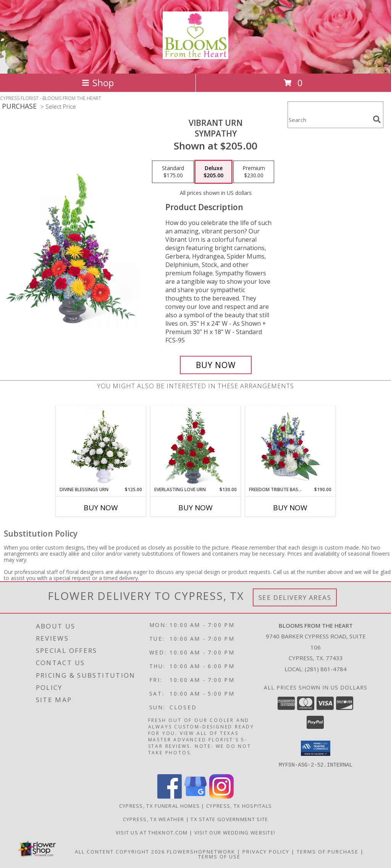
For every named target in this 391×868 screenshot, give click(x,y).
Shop (98, 83)
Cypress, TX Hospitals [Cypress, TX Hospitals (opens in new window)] (239, 805)
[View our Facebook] (170, 796)
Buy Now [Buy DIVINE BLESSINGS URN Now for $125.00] (101, 508)
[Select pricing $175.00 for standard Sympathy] (173, 172)
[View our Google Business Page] (195, 796)
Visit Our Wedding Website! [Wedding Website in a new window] (235, 832)
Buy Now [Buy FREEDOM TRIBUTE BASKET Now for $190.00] (290, 508)
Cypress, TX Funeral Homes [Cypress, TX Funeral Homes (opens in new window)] (160, 805)
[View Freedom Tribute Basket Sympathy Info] (290, 446)
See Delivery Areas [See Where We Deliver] (295, 597)
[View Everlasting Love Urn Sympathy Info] (196, 446)
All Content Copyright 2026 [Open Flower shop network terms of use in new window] (120, 851)
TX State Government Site (229, 819)
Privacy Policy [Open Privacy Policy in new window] (266, 851)
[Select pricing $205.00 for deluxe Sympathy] (213, 172)
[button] (316, 748)
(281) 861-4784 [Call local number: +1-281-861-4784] (326, 669)
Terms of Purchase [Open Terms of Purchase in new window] (328, 851)
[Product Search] (329, 120)
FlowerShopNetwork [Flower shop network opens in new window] (201, 851)
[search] (377, 119)
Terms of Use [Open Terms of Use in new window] (219, 856)
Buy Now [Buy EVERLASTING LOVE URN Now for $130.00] (195, 508)
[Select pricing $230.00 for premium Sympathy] (254, 172)
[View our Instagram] (221, 796)
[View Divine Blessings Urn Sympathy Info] (101, 446)
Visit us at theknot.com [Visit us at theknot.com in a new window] (153, 832)
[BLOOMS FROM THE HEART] (195, 55)
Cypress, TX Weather (154, 819)
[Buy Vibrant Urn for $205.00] (216, 365)
